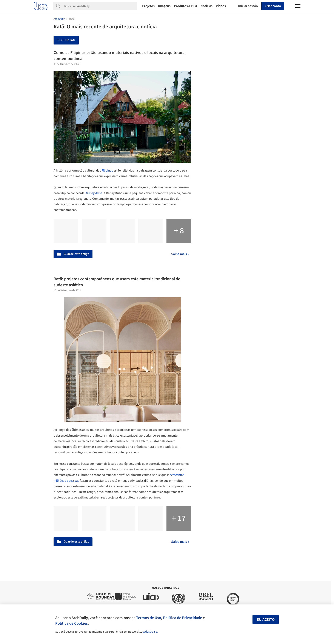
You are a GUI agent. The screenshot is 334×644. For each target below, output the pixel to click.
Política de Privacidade (182, 618)
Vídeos (221, 6)
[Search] (101, 6)
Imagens (164, 6)
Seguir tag (66, 40)
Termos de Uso (149, 618)
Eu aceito (266, 620)
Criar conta (273, 6)
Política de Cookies (72, 623)
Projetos (148, 6)
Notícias (206, 6)
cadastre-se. (150, 632)
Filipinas (107, 171)
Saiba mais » (180, 254)
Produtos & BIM (185, 6)
